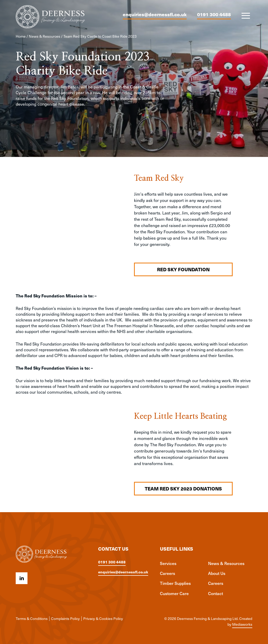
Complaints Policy (65, 618)
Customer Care (174, 593)
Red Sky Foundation (183, 269)
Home (21, 36)
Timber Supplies (175, 583)
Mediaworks (242, 624)
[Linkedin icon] (22, 578)
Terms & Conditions (32, 618)
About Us (217, 573)
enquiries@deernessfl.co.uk (155, 14)
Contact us (113, 549)
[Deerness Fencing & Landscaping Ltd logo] (50, 17)
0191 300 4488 (214, 14)
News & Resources (44, 36)
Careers (167, 573)
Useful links (177, 549)
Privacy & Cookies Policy (103, 618)
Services (168, 563)
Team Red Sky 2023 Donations (183, 488)
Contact (216, 593)
